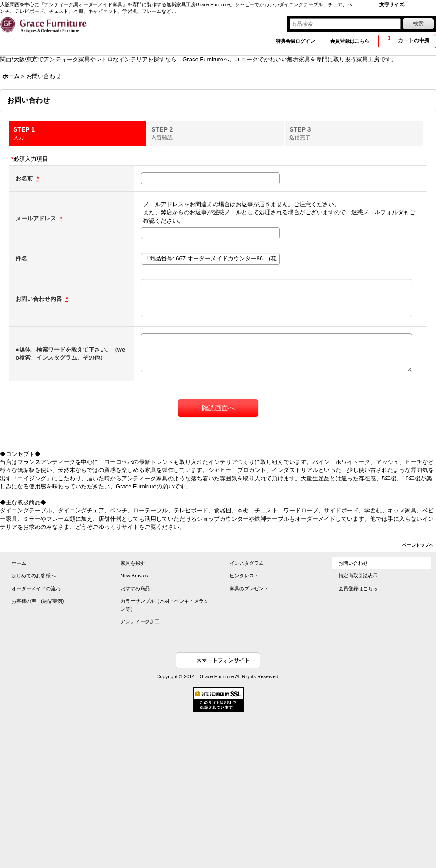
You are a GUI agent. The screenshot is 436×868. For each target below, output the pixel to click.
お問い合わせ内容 (40, 299)
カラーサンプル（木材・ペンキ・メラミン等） (165, 605)
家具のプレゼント (249, 588)
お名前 (25, 178)
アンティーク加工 (140, 621)
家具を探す (133, 563)
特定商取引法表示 (358, 576)
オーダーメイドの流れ (36, 588)
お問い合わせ (353, 563)
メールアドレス (37, 218)
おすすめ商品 (135, 588)
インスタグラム (247, 563)
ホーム (19, 563)
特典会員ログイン (295, 41)
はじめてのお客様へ (34, 576)
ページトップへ (418, 545)
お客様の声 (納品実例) (38, 601)
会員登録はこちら (350, 41)
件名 (21, 258)
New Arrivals (134, 576)
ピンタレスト (244, 576)
